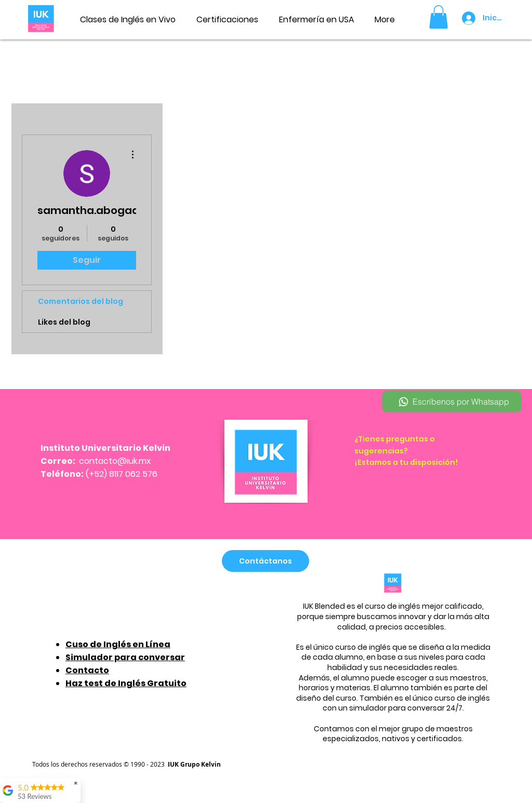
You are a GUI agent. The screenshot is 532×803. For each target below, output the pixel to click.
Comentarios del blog (81, 301)
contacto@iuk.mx (115, 461)
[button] (438, 17)
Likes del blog (64, 322)
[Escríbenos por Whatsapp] (452, 401)
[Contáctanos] (265, 561)
